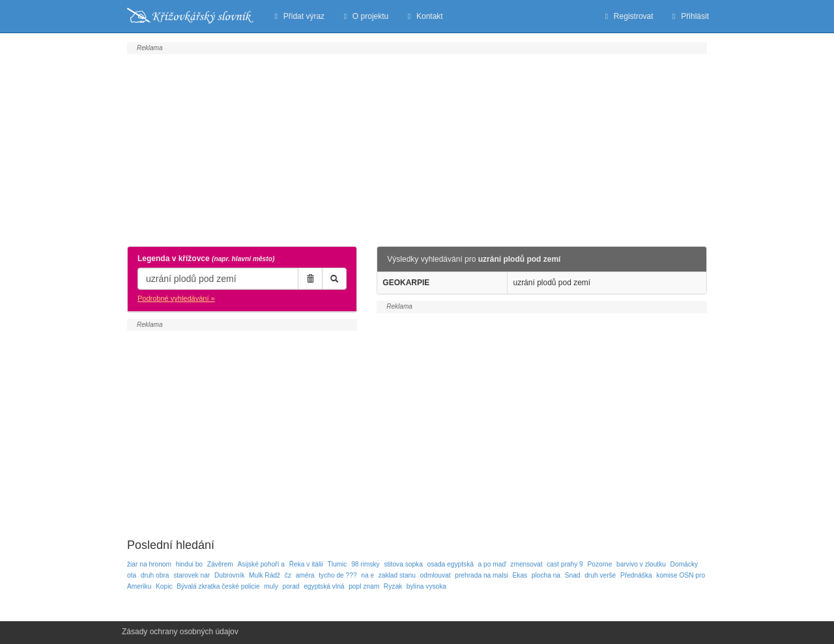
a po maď (492, 564)
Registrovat (627, 16)
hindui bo (189, 564)
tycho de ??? (338, 575)
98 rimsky (366, 564)
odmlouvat (436, 575)
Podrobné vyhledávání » (176, 298)
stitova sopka (403, 564)
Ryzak (393, 586)
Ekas (520, 575)
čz (288, 575)
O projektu (364, 16)
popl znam (364, 586)
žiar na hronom (149, 564)
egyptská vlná (324, 586)
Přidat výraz (298, 16)
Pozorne (599, 564)
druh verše (600, 575)
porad (291, 586)
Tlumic (337, 564)
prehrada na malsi (482, 575)
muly (271, 586)
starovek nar (192, 575)
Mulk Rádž (265, 575)
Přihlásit (689, 16)
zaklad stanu (397, 575)
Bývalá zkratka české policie (218, 586)
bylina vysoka (426, 586)
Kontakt (423, 16)
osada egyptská (451, 564)
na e (367, 575)
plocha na (546, 575)
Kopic (164, 586)
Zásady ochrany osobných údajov (180, 632)
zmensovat (526, 564)
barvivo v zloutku (641, 564)
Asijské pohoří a (261, 564)
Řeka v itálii (306, 564)
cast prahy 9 (565, 564)
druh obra (155, 575)
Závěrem (220, 564)
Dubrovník (229, 575)
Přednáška (636, 575)
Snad (573, 575)
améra (305, 575)
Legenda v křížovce (206, 259)
